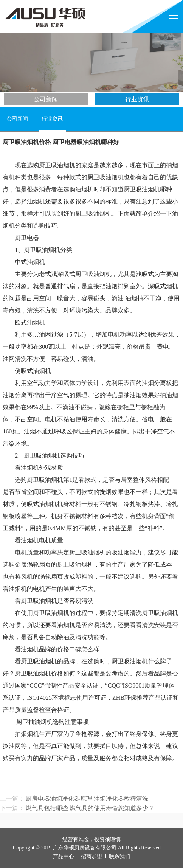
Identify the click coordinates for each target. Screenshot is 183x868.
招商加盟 (91, 856)
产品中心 (64, 856)
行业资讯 (137, 99)
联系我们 (119, 856)
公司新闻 (46, 99)
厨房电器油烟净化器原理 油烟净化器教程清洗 (87, 799)
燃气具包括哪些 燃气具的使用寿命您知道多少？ (90, 808)
